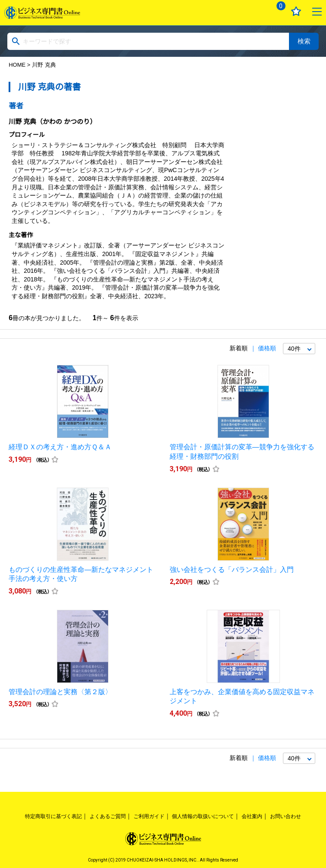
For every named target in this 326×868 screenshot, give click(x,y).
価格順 (267, 348)
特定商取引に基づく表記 (53, 816)
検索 (304, 41)
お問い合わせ (286, 816)
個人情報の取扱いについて (203, 816)
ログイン (255, 11)
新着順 (239, 348)
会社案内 (252, 816)
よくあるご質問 (108, 816)
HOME (17, 65)
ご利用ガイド (149, 816)
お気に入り (296, 11)
